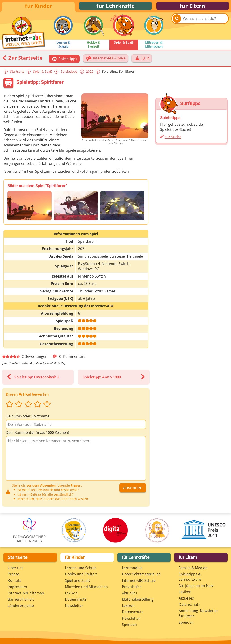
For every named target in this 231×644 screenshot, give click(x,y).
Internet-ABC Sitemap (26, 594)
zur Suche (173, 140)
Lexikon (71, 594)
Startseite (17, 75)
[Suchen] (177, 29)
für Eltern (192, 7)
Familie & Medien (193, 568)
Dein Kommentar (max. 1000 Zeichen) (37, 435)
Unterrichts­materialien (141, 575)
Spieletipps (69, 75)
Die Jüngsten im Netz (196, 586)
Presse (14, 575)
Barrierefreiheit (21, 600)
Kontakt (14, 581)
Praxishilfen (132, 587)
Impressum (17, 587)
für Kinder (39, 7)
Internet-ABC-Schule (139, 581)
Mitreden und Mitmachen (86, 587)
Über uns (16, 568)
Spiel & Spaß (43, 75)
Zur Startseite (22, 61)
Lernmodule (132, 568)
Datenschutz (76, 600)
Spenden (129, 625)
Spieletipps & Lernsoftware (190, 577)
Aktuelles (129, 594)
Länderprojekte (21, 606)
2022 (90, 75)
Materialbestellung (138, 600)
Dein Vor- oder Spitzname (28, 419)
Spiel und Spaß (77, 581)
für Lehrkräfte (115, 7)
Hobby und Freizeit (81, 575)
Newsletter (74, 606)
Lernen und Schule (81, 568)
